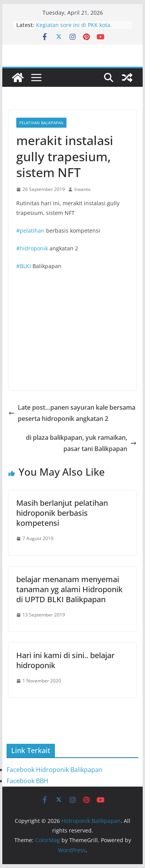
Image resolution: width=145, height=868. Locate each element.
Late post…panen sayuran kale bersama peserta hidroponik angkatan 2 (72, 413)
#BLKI (24, 266)
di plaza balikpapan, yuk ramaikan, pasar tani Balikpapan (81, 443)
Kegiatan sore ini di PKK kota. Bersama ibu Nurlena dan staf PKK (81, 29)
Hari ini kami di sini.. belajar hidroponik (65, 660)
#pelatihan (30, 231)
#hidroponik (32, 248)
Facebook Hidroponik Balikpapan (55, 770)
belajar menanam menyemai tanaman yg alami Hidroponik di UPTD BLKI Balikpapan (69, 589)
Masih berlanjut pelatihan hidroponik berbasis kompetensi (62, 513)
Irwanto (82, 189)
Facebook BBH (27, 781)
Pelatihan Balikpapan (41, 123)
